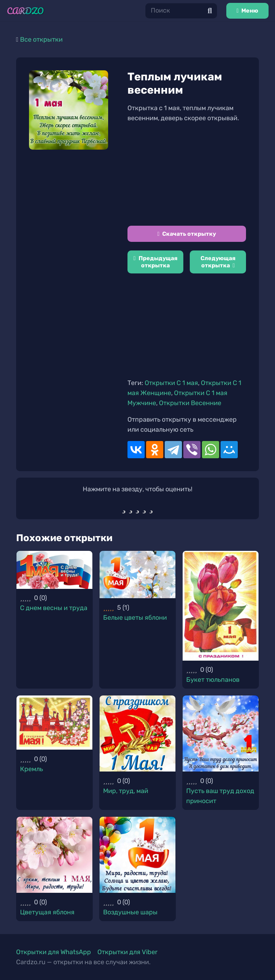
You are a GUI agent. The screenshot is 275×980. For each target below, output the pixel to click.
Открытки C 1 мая (171, 383)
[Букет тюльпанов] (221, 606)
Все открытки (41, 39)
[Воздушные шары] (137, 855)
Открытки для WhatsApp (54, 952)
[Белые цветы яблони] (137, 575)
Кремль (32, 769)
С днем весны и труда (54, 608)
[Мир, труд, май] (137, 733)
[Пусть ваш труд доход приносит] (221, 733)
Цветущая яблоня (47, 912)
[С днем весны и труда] (54, 570)
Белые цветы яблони (135, 618)
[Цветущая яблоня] (54, 855)
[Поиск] (181, 11)
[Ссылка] (25, 11)
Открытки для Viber (127, 952)
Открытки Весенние (190, 403)
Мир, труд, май (126, 791)
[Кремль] (54, 723)
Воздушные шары (130, 912)
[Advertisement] (187, 174)
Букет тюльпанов (213, 680)
